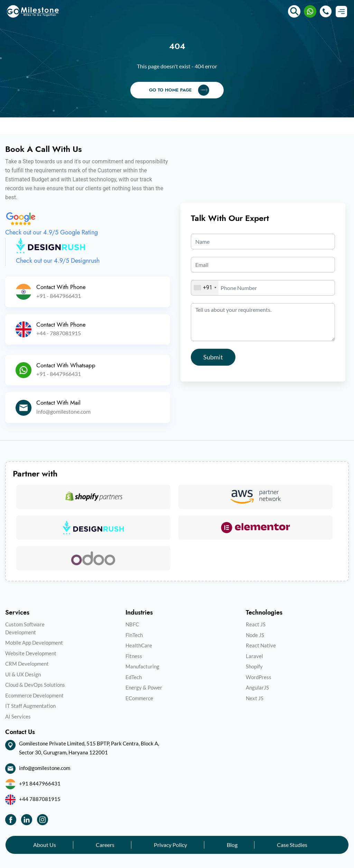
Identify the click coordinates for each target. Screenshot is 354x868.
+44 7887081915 (40, 799)
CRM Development (27, 664)
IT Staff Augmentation (30, 706)
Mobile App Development (34, 643)
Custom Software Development (25, 628)
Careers (105, 845)
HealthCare (139, 645)
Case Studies (292, 845)
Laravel (254, 656)
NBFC (132, 624)
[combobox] (205, 288)
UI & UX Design (23, 674)
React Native (261, 645)
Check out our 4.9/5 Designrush (58, 261)
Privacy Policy (170, 845)
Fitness (134, 656)
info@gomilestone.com (45, 768)
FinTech (134, 635)
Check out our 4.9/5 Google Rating (52, 232)
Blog (232, 845)
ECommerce (139, 698)
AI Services (18, 716)
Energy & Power (144, 687)
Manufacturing (142, 666)
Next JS (255, 698)
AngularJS (257, 687)
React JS (256, 624)
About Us (45, 845)
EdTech (134, 677)
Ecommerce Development (34, 695)
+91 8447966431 (40, 783)
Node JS (255, 635)
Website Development (31, 653)
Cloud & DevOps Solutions (35, 685)
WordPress (259, 677)
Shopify (254, 666)
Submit (213, 357)
